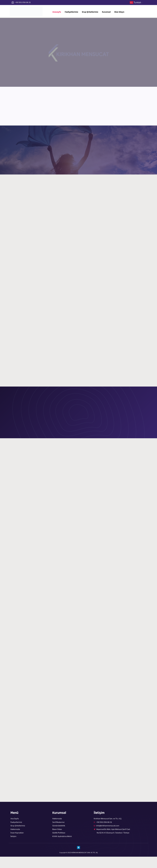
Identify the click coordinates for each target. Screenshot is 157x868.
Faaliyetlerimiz (71, 12)
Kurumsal (106, 12)
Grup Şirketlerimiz (90, 12)
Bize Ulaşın (119, 12)
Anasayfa (57, 12)
